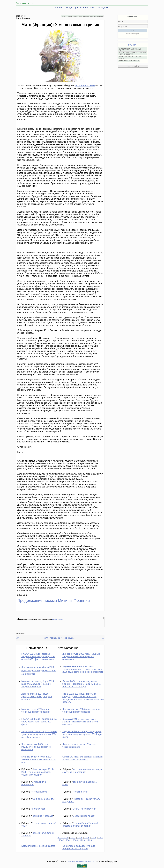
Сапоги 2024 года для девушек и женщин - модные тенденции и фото (83, 758)
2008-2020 (63, 838)
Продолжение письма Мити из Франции (54, 600)
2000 (75, 840)
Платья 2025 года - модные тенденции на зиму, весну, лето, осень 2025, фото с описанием (38, 657)
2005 (87, 838)
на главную (20, 633)
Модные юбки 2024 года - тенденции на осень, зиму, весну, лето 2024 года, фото (83, 734)
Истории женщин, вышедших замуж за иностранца (83, 771)
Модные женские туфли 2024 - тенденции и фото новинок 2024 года (39, 759)
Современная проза (83, 816)
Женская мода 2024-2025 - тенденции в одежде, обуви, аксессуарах (37, 772)
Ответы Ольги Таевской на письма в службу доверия (82, 824)
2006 (80, 838)
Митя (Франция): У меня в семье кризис (60, 638)
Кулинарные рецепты (43, 799)
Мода (69, 8)
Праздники (103, 8)
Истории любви (40, 792)
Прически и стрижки (84, 8)
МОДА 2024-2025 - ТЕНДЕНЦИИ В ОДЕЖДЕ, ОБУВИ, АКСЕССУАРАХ (130, 49)
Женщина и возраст (42, 816)
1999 (82, 840)
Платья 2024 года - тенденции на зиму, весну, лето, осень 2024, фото (39, 722)
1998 (89, 840)
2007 (73, 838)
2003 (101, 838)
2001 (68, 840)
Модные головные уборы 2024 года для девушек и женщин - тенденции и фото (38, 684)
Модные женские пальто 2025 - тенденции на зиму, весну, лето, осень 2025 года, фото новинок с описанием (83, 669)
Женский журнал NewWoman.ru (81, 861)
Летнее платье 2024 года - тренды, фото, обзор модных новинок (37, 696)
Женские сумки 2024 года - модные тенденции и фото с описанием (36, 747)
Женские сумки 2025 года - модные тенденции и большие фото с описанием (81, 657)
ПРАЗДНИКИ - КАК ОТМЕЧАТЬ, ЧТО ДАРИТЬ (130, 57)
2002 (61, 840)
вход (133, 30)
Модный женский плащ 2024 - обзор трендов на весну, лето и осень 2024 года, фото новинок (39, 734)
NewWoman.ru (25, 3)
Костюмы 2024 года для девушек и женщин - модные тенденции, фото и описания (80, 722)
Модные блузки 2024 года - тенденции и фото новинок (36, 710)
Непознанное (80, 792)
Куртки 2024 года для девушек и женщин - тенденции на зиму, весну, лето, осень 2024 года (82, 684)
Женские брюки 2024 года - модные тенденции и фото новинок (81, 710)
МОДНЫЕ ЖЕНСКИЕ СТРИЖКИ (129, 61)
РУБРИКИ (133, 45)
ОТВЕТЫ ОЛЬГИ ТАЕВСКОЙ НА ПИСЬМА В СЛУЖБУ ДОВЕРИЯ (82, 16)
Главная (60, 8)
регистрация (57, 619)
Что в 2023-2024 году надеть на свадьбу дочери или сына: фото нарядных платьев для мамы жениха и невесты (83, 698)
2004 (94, 838)
